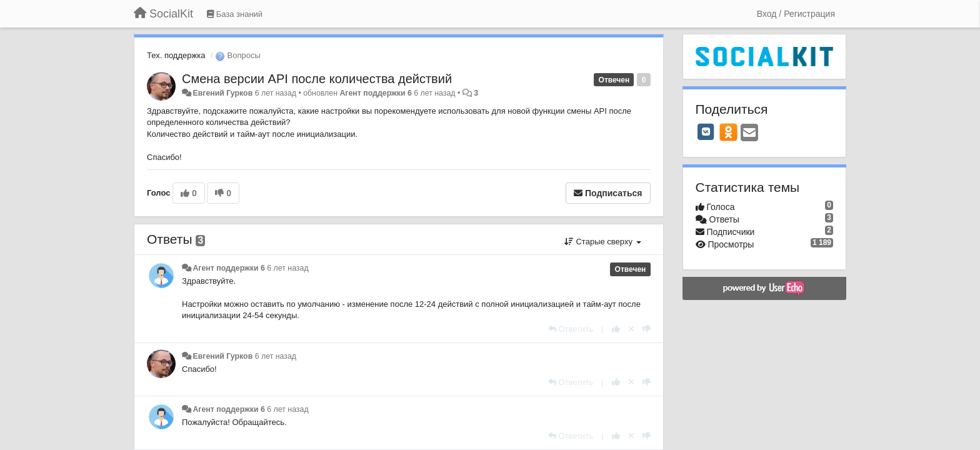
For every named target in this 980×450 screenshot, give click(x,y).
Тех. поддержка (176, 55)
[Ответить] (571, 329)
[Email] (749, 133)
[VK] (706, 132)
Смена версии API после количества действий (317, 79)
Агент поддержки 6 (375, 93)
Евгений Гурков (222, 93)
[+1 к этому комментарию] (616, 329)
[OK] (728, 132)
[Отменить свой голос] (631, 329)
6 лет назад (287, 268)
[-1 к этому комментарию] (647, 329)
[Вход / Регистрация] (796, 14)
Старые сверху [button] (603, 242)
